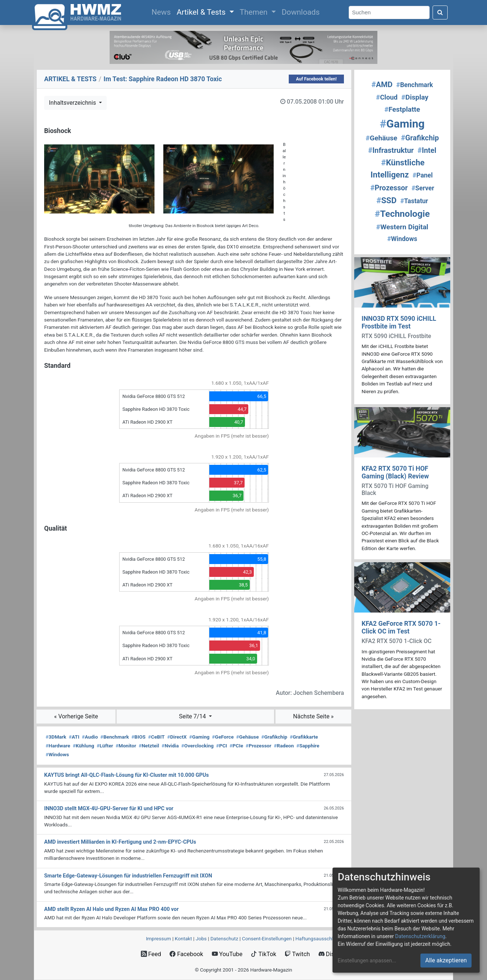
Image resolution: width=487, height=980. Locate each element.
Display (415, 97)
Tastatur (414, 201)
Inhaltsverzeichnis (73, 103)
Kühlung (83, 746)
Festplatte (402, 109)
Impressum (159, 938)
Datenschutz (224, 938)
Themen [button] (255, 12)
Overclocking (198, 746)
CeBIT (156, 737)
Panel (423, 175)
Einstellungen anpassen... (367, 961)
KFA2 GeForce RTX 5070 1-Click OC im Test (401, 627)
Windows (57, 754)
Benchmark (115, 737)
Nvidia (170, 746)
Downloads (301, 12)
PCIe (236, 746)
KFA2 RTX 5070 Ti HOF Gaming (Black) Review (395, 472)
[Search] (389, 13)
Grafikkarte (304, 737)
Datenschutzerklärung (420, 936)
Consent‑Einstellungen (267, 938)
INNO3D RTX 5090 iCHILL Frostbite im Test (399, 322)
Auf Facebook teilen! (317, 79)
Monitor (126, 746)
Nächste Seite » (313, 716)
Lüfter (105, 746)
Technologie (402, 214)
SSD (386, 200)
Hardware (58, 746)
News (163, 11)
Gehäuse (248, 737)
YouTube (227, 954)
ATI (74, 737)
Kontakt (183, 938)
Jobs (201, 938)
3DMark (56, 737)
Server (423, 188)
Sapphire (308, 746)
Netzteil (149, 746)
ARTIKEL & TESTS (70, 79)
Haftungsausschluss (318, 938)
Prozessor (259, 746)
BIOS (138, 737)
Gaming (199, 737)
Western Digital (402, 227)
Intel (427, 150)
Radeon (284, 746)
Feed (151, 954)
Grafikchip (274, 737)
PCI (222, 746)
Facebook (186, 954)
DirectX (177, 737)
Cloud (387, 97)
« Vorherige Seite (76, 716)
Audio (90, 737)
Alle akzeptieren (446, 960)
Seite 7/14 (193, 716)
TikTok (264, 954)
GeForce (223, 737)
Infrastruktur (391, 150)
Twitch (297, 954)
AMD (382, 85)
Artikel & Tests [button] (202, 12)
